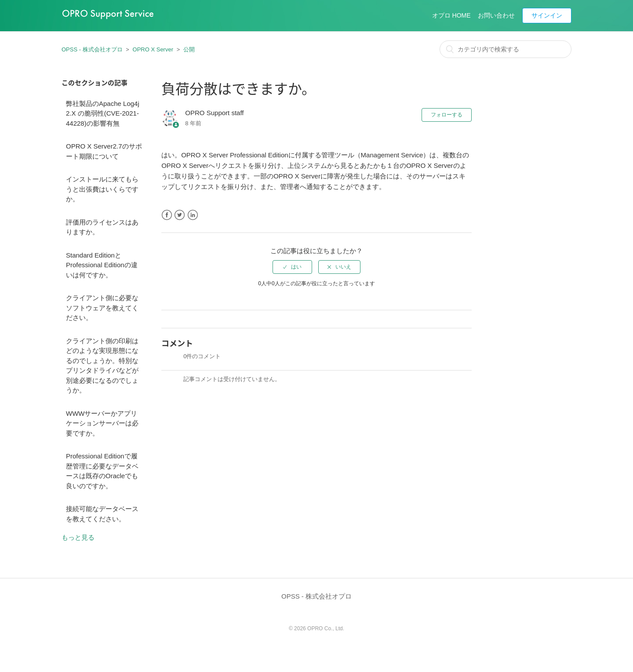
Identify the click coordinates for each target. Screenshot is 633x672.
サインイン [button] (547, 15)
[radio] (292, 267)
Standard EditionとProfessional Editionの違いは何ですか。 (102, 265)
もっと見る (78, 537)
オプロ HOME (451, 15)
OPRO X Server (153, 49)
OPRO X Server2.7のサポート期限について (104, 151)
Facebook (167, 215)
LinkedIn (193, 215)
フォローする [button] (447, 115)
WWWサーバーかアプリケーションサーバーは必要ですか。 (102, 423)
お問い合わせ (496, 15)
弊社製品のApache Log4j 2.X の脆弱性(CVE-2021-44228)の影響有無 (103, 113)
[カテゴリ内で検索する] (506, 49)
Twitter (180, 215)
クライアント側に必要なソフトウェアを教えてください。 (102, 308)
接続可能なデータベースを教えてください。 (102, 514)
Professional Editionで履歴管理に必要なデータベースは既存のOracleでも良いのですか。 (102, 471)
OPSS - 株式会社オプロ (92, 49)
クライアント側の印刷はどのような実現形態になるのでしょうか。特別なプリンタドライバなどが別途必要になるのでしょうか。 (102, 366)
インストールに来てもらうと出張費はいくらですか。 (102, 189)
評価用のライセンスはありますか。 (102, 227)
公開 (189, 49)
